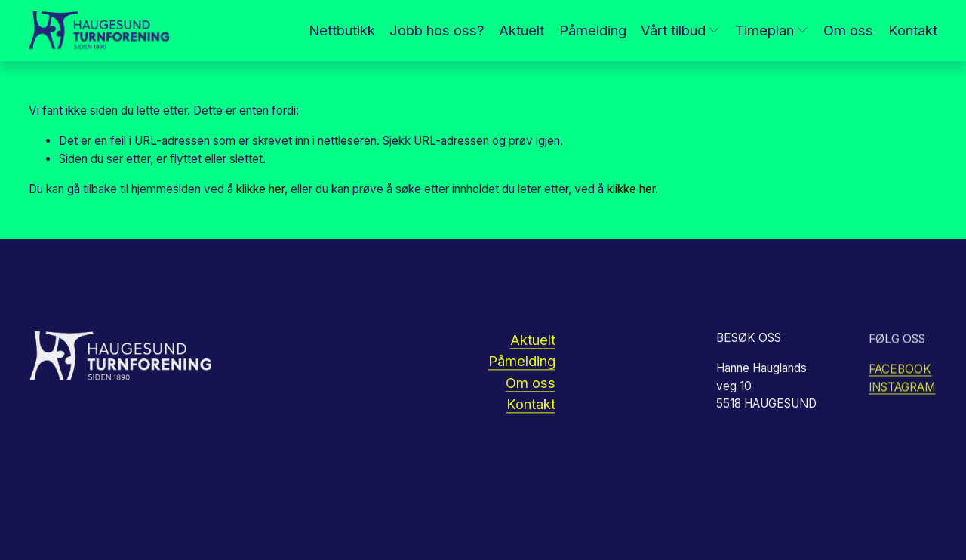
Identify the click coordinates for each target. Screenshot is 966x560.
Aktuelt (521, 30)
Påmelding (593, 30)
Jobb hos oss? (437, 30)
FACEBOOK (900, 371)
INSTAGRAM (902, 389)
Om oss (848, 30)
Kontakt (913, 30)
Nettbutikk (342, 30)
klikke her (260, 189)
